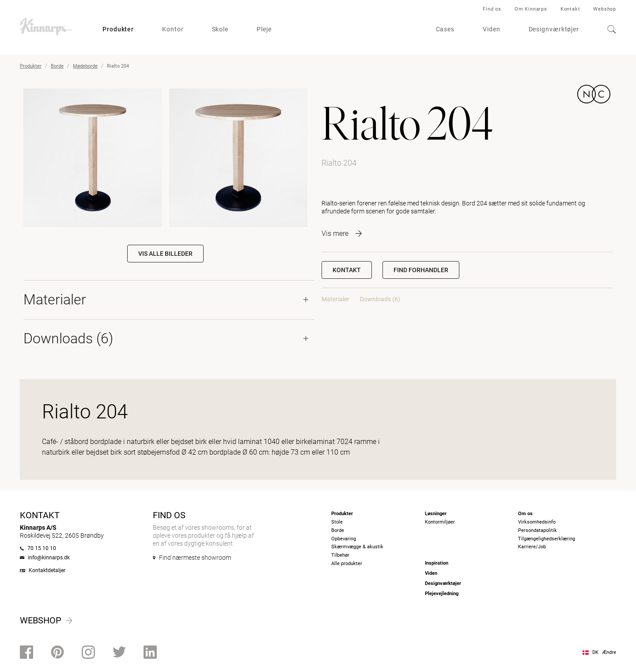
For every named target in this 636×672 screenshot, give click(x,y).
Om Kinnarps (531, 9)
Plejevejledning (442, 594)
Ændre (609, 652)
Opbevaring (344, 539)
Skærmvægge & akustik (357, 547)
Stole (337, 522)
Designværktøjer (554, 29)
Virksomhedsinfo (537, 522)
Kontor (173, 29)
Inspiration (437, 563)
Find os (492, 9)
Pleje (264, 29)
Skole (220, 29)
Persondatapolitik (538, 530)
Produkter (118, 29)
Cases (445, 29)
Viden (492, 29)
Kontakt (570, 9)
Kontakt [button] (347, 270)
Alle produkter (347, 564)
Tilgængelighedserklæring (547, 539)
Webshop (605, 9)
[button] (421, 270)
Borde (57, 66)
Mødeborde (85, 66)
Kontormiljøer (440, 522)
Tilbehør (340, 555)
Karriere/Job (532, 547)
